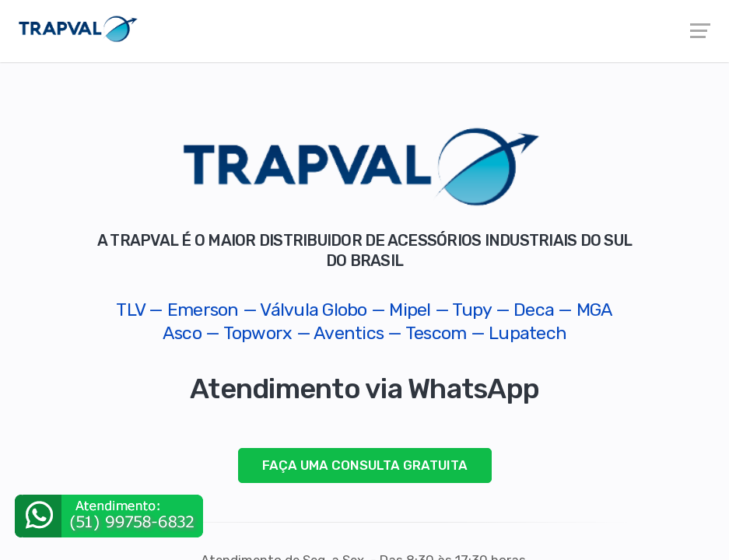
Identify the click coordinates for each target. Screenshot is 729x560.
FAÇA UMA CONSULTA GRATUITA (365, 465)
